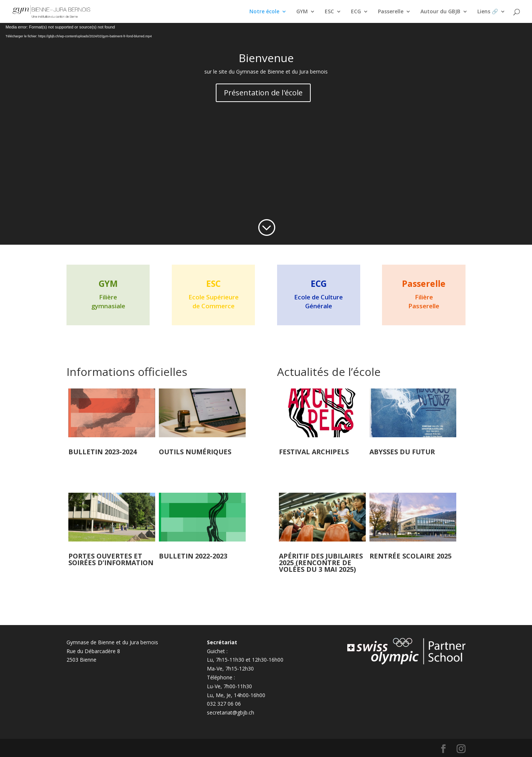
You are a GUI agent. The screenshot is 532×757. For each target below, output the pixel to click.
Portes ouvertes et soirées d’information (111, 559)
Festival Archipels (314, 452)
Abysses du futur (402, 452)
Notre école (264, 12)
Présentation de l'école (263, 93)
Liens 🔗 (488, 12)
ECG (356, 12)
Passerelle (391, 12)
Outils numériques (195, 452)
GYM (302, 12)
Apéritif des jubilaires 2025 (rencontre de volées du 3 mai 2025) (321, 563)
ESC (329, 12)
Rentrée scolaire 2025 (410, 556)
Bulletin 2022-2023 (193, 556)
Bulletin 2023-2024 (103, 452)
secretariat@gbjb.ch (231, 712)
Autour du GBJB (440, 12)
